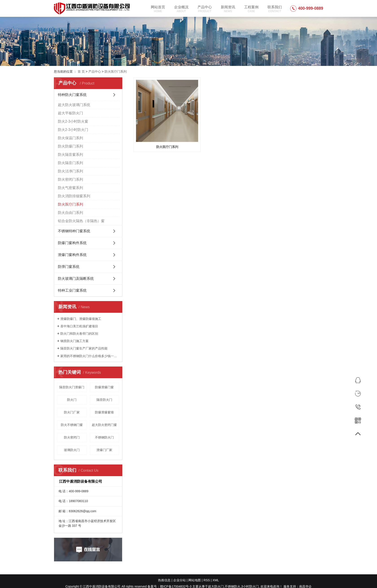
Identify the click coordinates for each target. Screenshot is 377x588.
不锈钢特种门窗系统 (74, 231)
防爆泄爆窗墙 (104, 412)
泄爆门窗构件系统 (72, 255)
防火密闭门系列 (70, 179)
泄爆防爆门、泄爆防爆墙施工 (81, 319)
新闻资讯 (228, 9)
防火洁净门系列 (70, 171)
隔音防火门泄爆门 (72, 387)
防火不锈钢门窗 (72, 425)
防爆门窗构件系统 (72, 243)
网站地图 (195, 580)
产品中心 (205, 9)
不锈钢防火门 (104, 437)
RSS (207, 580)
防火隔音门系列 (70, 163)
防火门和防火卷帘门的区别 (79, 334)
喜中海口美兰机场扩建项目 (79, 326)
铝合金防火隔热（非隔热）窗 (81, 221)
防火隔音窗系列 (70, 155)
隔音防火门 (104, 400)
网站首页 (158, 9)
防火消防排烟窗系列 (74, 196)
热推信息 (164, 580)
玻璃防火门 (72, 450)
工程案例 (251, 9)
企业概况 (181, 9)
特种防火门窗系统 (72, 95)
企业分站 (180, 580)
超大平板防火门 (70, 113)
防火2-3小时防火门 (73, 130)
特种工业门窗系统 (72, 290)
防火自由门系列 (70, 213)
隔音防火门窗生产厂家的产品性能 (84, 348)
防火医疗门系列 (116, 72)
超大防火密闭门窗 (104, 425)
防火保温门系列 (70, 138)
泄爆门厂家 (104, 450)
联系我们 (275, 9)
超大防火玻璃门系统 (74, 105)
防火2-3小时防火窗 (73, 121)
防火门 (72, 400)
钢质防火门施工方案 (75, 341)
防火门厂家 (72, 412)
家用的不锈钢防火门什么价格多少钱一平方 (90, 356)
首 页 (81, 72)
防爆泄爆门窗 (104, 387)
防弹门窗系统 (69, 267)
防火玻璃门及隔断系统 (76, 279)
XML (216, 580)
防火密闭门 (72, 437)
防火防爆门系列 (70, 146)
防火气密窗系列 (70, 188)
